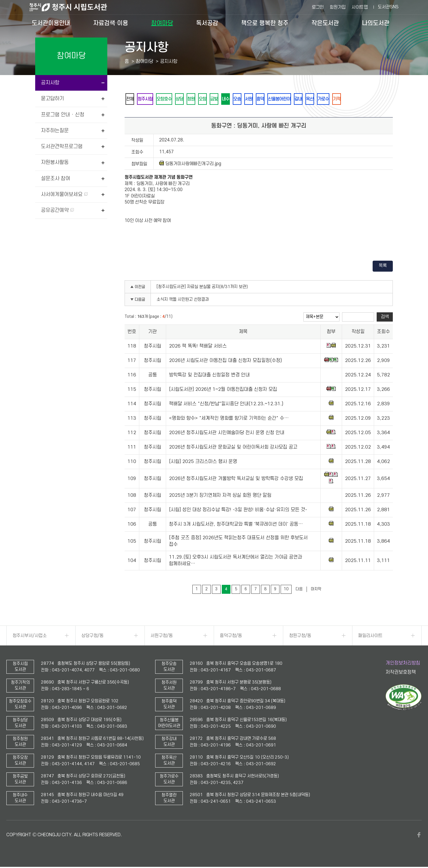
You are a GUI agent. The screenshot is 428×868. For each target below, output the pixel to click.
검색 (385, 318)
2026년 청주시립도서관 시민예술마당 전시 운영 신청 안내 (227, 434)
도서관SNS (388, 7)
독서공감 (207, 23)
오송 (253, 99)
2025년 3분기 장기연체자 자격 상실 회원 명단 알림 (220, 496)
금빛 (226, 99)
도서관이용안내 (51, 23)
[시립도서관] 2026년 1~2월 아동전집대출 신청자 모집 (223, 391)
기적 (366, 99)
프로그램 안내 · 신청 (63, 115)
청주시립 (148, 99)
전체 (131, 99)
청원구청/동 (300, 637)
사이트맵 (360, 7)
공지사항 (50, 83)
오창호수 (169, 99)
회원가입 (338, 7)
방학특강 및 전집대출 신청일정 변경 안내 (209, 376)
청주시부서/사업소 (30, 637)
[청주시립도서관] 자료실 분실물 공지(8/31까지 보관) (202, 288)
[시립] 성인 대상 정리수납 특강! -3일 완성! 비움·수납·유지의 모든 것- (238, 511)
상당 (187, 99)
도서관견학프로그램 (62, 146)
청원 (200, 99)
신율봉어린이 (301, 99)
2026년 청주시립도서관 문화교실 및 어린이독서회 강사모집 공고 (233, 448)
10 (286, 590)
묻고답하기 (52, 99)
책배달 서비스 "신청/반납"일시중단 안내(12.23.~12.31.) (226, 405)
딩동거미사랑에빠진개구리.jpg (190, 165)
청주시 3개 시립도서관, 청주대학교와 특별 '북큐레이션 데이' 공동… (236, 525)
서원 (266, 99)
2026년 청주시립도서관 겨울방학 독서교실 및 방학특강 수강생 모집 (236, 480)
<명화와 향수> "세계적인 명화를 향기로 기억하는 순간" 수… (229, 419)
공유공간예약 (57, 210)
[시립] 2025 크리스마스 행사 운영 (203, 463)
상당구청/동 (92, 637)
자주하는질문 (55, 131)
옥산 (335, 99)
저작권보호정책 (401, 673)
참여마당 (162, 23)
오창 (213, 99)
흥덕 (279, 99)
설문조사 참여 (56, 179)
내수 (240, 99)
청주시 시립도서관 (73, 7)
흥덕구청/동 (231, 637)
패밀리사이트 (370, 637)
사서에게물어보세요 (64, 194)
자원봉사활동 (55, 162)
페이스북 (419, 836)
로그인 (318, 7)
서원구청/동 (162, 637)
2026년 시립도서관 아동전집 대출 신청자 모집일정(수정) (225, 362)
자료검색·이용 (111, 23)
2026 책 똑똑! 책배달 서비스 (198, 347)
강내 (322, 99)
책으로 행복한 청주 (265, 23)
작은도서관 (325, 23)
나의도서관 (376, 23)
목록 (383, 267)
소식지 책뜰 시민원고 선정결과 (183, 301)
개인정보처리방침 (403, 664)
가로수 (351, 99)
